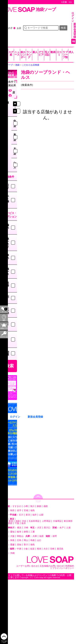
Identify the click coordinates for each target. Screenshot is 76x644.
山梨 (41, 515)
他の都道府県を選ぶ (74, 62)
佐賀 (32, 549)
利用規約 (70, 566)
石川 (21, 515)
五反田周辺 (34, 521)
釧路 (39, 506)
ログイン (73, 17)
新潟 (28, 515)
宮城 (26, 510)
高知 (19, 545)
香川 (26, 545)
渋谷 (24, 521)
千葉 (17, 523)
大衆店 (15, 151)
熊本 (39, 549)
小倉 (26, 549)
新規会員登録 (75, 30)
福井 (35, 515)
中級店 (15, 123)
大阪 (12, 536)
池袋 (18, 521)
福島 (33, 510)
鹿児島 (60, 549)
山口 (39, 540)
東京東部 (68, 521)
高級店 (15, 137)
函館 (46, 506)
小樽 (26, 506)
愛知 (12, 532)
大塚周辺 (57, 521)
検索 (63, 28)
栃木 (24, 523)
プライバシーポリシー (63, 568)
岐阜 (19, 532)
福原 (41, 536)
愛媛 (12, 545)
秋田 (12, 510)
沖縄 (12, 553)
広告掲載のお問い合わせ (52, 566)
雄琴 (55, 536)
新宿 (11, 521)
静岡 (26, 532)
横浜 (19, 528)
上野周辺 (46, 521)
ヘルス (15, 165)
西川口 (47, 528)
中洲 (19, 549)
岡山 (26, 540)
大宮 (39, 528)
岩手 (19, 510)
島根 (33, 540)
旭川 (32, 506)
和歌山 (20, 536)
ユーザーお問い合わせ (27, 566)
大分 (46, 549)
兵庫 (35, 536)
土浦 (68, 528)
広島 (19, 540)
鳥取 (12, 540)
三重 (33, 532)
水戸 (62, 528)
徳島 (33, 545)
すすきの (17, 506)
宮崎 (52, 549)
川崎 (26, 528)
